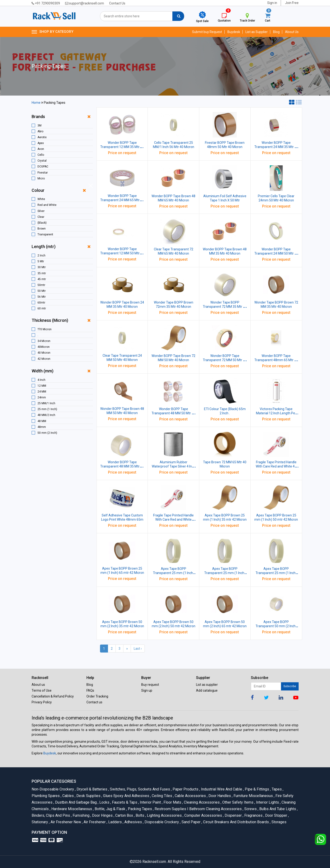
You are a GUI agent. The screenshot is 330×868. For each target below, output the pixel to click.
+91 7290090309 (46, 3)
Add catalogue (207, 690)
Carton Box (124, 815)
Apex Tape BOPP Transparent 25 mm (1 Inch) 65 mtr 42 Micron (276, 573)
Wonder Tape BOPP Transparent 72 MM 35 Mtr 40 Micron (225, 307)
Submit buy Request (207, 32)
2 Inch (41, 256)
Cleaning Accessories (201, 802)
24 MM (42, 392)
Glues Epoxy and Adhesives (126, 796)
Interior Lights (267, 802)
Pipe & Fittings (257, 789)
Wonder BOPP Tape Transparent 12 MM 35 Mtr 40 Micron (122, 147)
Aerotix (42, 137)
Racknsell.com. (155, 862)
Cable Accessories (190, 796)
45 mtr (42, 279)
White (41, 199)
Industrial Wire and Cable (221, 789)
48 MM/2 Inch (46, 415)
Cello (41, 155)
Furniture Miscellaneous (253, 796)
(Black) (42, 223)
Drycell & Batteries (92, 789)
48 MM (42, 421)
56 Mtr (42, 297)
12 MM (42, 386)
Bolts (140, 815)
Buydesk (234, 32)
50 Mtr (42, 291)
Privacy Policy (42, 702)
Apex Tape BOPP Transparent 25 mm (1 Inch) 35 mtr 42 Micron (174, 573)
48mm (42, 427)
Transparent (45, 234)
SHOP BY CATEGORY (52, 32)
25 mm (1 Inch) (47, 409)
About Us (292, 32)
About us (38, 685)
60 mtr (42, 308)
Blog (276, 32)
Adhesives (133, 822)
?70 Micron (44, 329)
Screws (250, 809)
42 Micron (44, 359)
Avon (41, 149)
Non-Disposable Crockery (53, 789)
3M (39, 126)
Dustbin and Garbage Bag (76, 802)
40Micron (44, 347)
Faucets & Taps (124, 802)
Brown (42, 229)
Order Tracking (97, 696)
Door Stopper (276, 815)
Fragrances (253, 815)
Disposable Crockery (161, 822)
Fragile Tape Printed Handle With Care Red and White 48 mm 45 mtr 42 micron (276, 466)
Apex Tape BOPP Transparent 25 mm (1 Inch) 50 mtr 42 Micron (225, 573)
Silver (41, 211)
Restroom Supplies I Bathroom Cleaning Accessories (198, 809)
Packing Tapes (140, 809)
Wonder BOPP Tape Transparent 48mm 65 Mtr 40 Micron (276, 360)
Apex (41, 143)
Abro (40, 131)
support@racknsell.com (85, 3)
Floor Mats (172, 802)
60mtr (41, 303)
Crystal (42, 161)
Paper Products (185, 789)
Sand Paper (191, 822)
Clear (41, 217)
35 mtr (42, 273)
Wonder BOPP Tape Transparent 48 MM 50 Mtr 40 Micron (173, 413)
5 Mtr (41, 261)
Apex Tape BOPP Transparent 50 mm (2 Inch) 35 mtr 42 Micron (276, 626)
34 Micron (44, 341)
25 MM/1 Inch (46, 403)
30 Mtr (42, 267)
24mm (42, 397)
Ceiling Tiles (162, 796)
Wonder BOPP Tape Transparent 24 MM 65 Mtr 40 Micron (122, 200)
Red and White (47, 205)
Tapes (276, 789)
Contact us (94, 702)
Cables (68, 796)
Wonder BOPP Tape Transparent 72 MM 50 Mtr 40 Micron (225, 360)
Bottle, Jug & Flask (110, 809)
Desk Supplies (88, 796)
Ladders (115, 822)
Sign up (147, 690)
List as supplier (207, 685)
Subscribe (290, 686)
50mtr (41, 285)
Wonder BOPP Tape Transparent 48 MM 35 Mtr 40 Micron (122, 466)
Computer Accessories (203, 815)
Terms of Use (42, 690)
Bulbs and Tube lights (277, 809)
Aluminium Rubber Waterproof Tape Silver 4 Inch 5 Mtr (174, 466)
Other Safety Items (237, 802)
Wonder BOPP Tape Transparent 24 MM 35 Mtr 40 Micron (276, 147)
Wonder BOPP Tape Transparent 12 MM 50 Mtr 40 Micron (122, 253)
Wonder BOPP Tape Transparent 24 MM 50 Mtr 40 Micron (276, 253)
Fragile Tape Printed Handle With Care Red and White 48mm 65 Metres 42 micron (173, 519)
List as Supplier (257, 32)
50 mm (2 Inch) (47, 433)
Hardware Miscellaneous (71, 809)
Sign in (272, 3)
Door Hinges (102, 815)
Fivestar (43, 173)
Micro (41, 178)
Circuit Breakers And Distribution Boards (236, 822)
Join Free (292, 3)
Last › (138, 649)
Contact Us (117, 3)
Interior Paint (150, 802)
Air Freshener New (65, 822)
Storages (278, 822)
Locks (104, 802)
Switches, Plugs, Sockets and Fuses (140, 789)
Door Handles (219, 796)
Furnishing (81, 815)
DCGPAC (43, 167)
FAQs (90, 690)
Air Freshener (94, 822)
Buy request (150, 685)
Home (36, 103)
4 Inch (41, 380)
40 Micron (44, 353)
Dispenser (233, 815)
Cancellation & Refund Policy (53, 696)
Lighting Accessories (164, 815)
